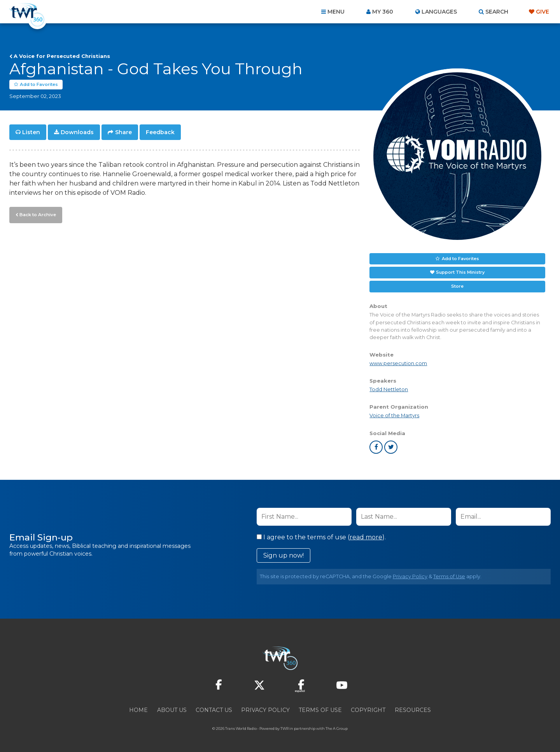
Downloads (77, 132)
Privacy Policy (410, 576)
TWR (284, 728)
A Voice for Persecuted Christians (62, 56)
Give (542, 12)
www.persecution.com (398, 364)
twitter (391, 447)
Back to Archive (37, 214)
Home (138, 710)
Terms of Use (449, 576)
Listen (31, 132)
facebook (376, 447)
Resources (413, 710)
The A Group (337, 728)
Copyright (368, 710)
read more (366, 537)
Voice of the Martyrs (394, 416)
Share (123, 132)
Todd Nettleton (389, 390)
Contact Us (214, 710)
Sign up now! (283, 555)
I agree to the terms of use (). (321, 537)
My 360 (383, 12)
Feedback (160, 132)
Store (457, 287)
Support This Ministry (460, 273)
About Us (172, 710)
